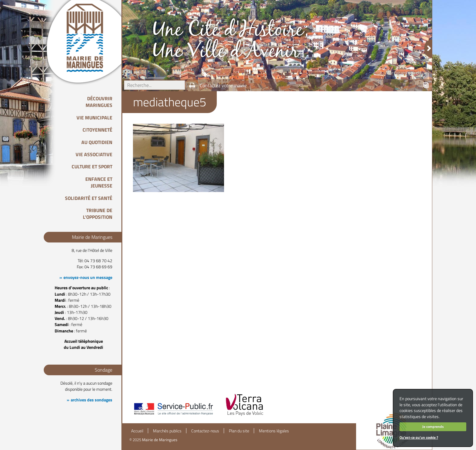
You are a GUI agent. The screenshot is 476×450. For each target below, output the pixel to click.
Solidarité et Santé (89, 198)
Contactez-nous (205, 431)
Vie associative (94, 154)
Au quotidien (97, 142)
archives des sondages (92, 400)
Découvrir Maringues (99, 102)
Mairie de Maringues (160, 440)
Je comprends (433, 426)
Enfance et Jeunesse (99, 182)
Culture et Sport (92, 167)
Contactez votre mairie (223, 85)
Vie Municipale (94, 118)
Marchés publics (167, 431)
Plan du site (239, 431)
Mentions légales (274, 431)
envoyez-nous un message (88, 277)
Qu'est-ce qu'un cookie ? (419, 437)
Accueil (137, 431)
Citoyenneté (97, 130)
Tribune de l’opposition (98, 214)
